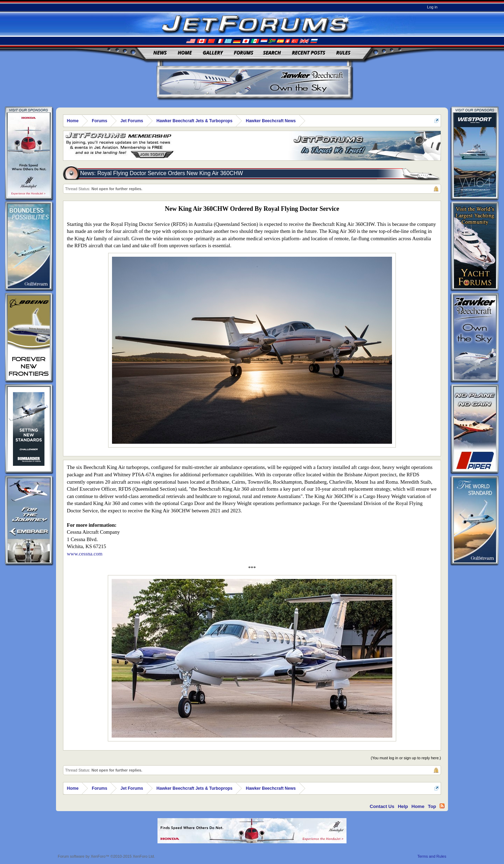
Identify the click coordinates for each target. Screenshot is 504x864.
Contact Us (382, 806)
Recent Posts (309, 53)
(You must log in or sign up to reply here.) (406, 758)
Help (403, 806)
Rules (343, 53)
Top (432, 806)
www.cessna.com (85, 554)
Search (272, 53)
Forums (244, 53)
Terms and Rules (432, 856)
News (160, 53)
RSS (442, 806)
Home (185, 53)
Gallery (213, 53)
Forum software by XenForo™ (106, 856)
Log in (432, 7)
